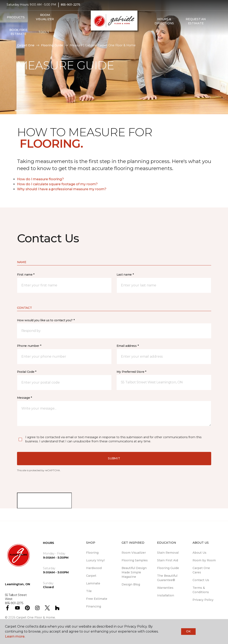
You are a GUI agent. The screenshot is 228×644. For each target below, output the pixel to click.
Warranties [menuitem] (165, 588)
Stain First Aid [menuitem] (168, 560)
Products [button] (16, 20)
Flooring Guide (52, 45)
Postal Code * (27, 372)
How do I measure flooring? (40, 179)
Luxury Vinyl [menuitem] (95, 560)
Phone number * (29, 346)
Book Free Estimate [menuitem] (18, 35)
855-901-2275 (71, 7)
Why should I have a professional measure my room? (62, 189)
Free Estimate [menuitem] (97, 599)
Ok (188, 631)
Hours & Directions (164, 24)
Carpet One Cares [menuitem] (201, 570)
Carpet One (26, 45)
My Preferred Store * (131, 372)
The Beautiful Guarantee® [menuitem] (167, 578)
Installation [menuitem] (166, 595)
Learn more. (15, 636)
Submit (114, 458)
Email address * (128, 346)
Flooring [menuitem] (92, 553)
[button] (152, 35)
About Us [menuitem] (199, 553)
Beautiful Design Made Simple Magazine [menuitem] (134, 572)
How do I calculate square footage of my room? (57, 184)
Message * (24, 398)
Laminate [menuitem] (93, 583)
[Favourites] (157, 35)
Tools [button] (44, 35)
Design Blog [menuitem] (131, 584)
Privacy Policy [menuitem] (203, 600)
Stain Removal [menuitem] (168, 553)
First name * (26, 275)
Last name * (125, 275)
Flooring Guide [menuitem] (168, 568)
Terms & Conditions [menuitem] (201, 590)
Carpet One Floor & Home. (36, 617)
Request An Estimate (196, 24)
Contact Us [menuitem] (201, 580)
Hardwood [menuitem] (94, 568)
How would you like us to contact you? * (46, 320)
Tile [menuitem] (89, 591)
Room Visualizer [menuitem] (45, 20)
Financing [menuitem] (94, 606)
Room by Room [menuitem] (204, 560)
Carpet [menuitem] (91, 576)
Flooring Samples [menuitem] (135, 560)
